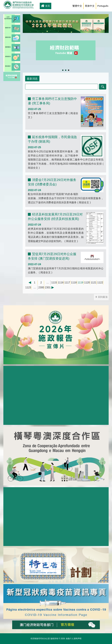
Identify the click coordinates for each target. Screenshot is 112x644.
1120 (87, 283)
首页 (46, 6)
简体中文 (90, 6)
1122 (100, 283)
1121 (94, 283)
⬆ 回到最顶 (101, 297)
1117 (67, 283)
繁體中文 (77, 6)
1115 (54, 283)
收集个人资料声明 (74, 639)
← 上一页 (28, 283)
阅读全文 (33, 168)
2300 (41, 287)
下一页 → (54, 288)
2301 (48, 287)
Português (103, 6)
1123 (28, 287)
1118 (74, 283)
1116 (61, 283)
